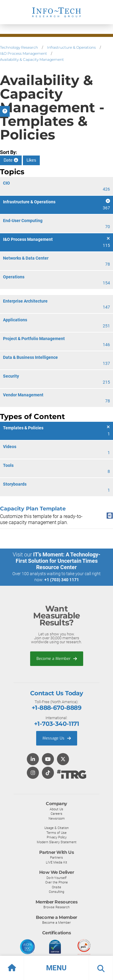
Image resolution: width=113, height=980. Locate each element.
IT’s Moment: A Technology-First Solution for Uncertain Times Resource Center (58, 561)
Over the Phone (56, 882)
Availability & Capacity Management (32, 59)
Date (11, 160)
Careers (56, 814)
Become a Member (57, 659)
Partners (56, 857)
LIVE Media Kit (56, 862)
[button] (56, 968)
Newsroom (57, 818)
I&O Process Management (24, 53)
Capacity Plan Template (33, 508)
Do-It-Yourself (56, 878)
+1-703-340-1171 (56, 724)
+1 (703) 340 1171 (62, 580)
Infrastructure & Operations (71, 47)
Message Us (57, 738)
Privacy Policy (57, 837)
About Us (56, 809)
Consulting (56, 892)
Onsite (56, 887)
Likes (31, 160)
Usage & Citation (56, 828)
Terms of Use (56, 833)
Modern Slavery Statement (57, 842)
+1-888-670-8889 (56, 708)
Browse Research (56, 907)
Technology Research (19, 47)
